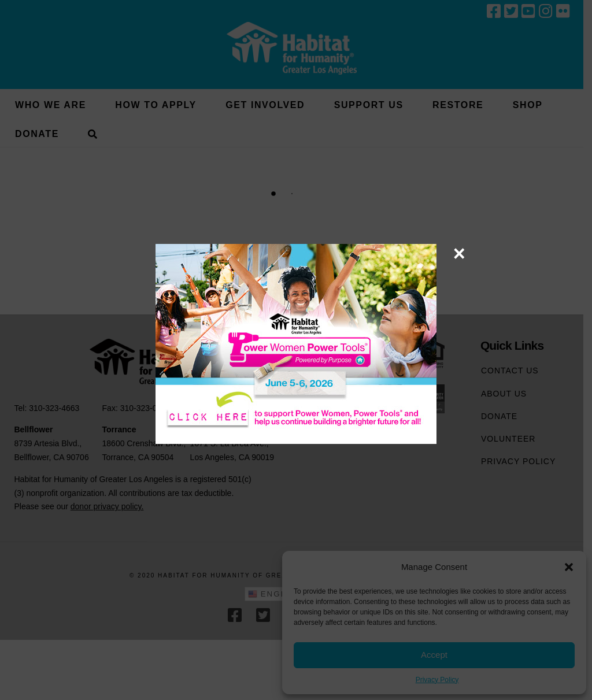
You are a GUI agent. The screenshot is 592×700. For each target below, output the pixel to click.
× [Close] (459, 253)
